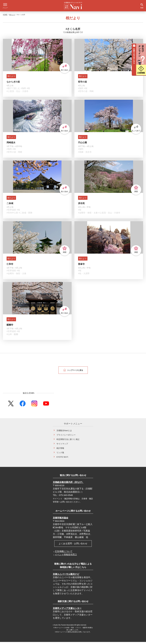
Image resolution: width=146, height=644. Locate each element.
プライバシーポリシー (66, 437)
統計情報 (60, 450)
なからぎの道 (13, 84)
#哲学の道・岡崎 (86, 93)
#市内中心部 (12, 215)
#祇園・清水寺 (85, 154)
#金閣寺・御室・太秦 (88, 215)
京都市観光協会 (61, 520)
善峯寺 (81, 266)
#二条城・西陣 (26, 215)
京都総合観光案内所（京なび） (68, 484)
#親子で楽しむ (13, 90)
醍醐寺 (10, 327)
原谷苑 (81, 205)
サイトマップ (62, 446)
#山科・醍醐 (12, 336)
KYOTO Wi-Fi (62, 459)
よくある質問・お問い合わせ (73, 546)
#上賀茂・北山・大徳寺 (17, 93)
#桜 (28, 90)
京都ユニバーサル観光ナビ (66, 576)
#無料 (23, 90)
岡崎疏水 (11, 145)
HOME (5, 17)
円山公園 (82, 145)
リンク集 (60, 455)
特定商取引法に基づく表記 (68, 441)
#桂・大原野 (84, 276)
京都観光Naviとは (64, 433)
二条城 (10, 205)
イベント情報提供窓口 (66, 557)
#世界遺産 (11, 212)
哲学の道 (82, 84)
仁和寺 (10, 266)
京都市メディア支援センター (67, 610)
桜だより (12, 17)
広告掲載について (64, 553)
